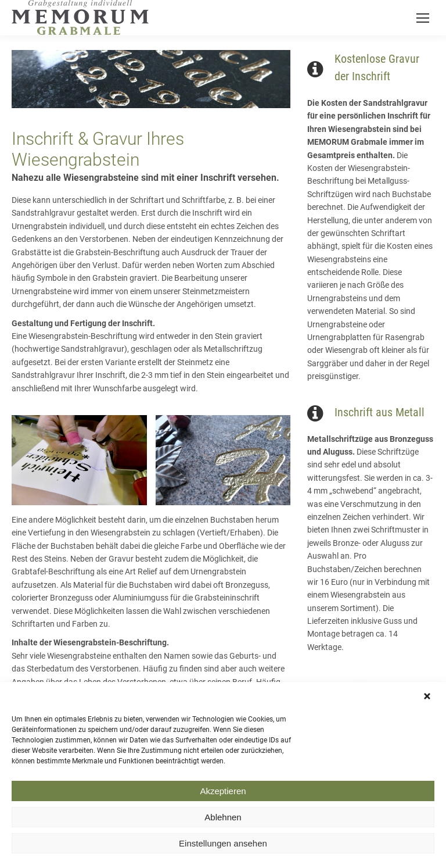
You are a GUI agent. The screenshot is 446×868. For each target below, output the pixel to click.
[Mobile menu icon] (423, 18)
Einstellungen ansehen (223, 849)
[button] (429, 702)
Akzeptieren (223, 796)
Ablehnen (223, 822)
